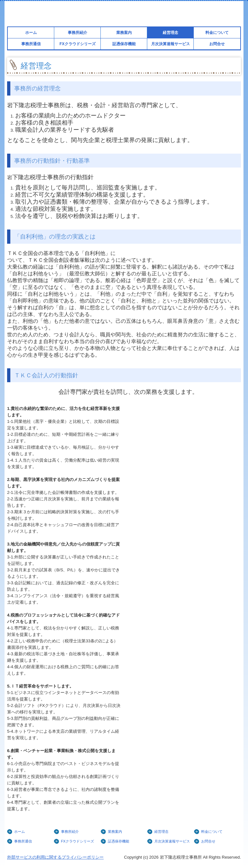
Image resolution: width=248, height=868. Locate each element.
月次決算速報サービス (170, 44)
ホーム (31, 33)
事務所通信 (31, 44)
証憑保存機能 (124, 44)
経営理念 (170, 33)
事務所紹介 (77, 33)
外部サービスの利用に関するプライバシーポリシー (55, 857)
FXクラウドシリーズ (77, 44)
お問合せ (217, 44)
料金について (217, 33)
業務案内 (124, 33)
